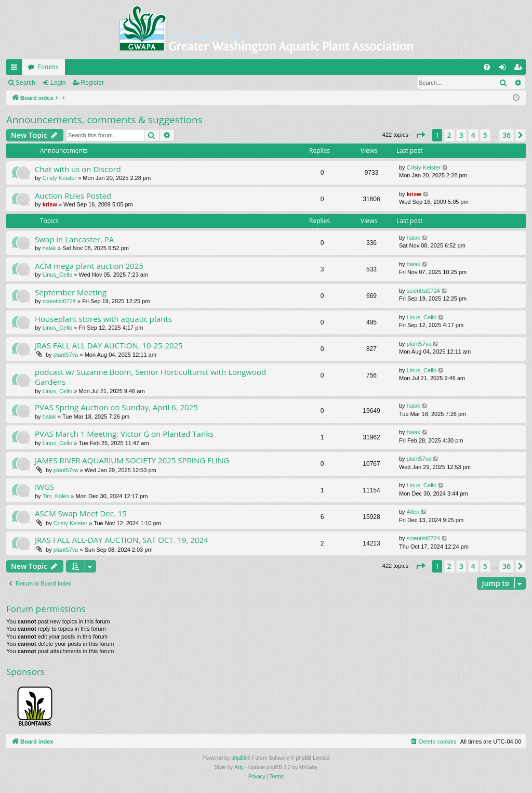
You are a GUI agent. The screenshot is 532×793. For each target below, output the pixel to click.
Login (58, 83)
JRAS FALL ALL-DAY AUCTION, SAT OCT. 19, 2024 (122, 540)
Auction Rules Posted (73, 196)
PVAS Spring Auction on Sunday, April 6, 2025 (116, 407)
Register (93, 83)
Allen (413, 512)
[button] (420, 135)
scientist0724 (59, 301)
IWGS (44, 487)
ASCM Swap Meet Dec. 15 (81, 513)
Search (25, 83)
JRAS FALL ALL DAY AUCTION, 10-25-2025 (109, 345)
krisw (50, 204)
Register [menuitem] (520, 69)
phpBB (239, 758)
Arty (239, 767)
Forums (48, 67)
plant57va (66, 355)
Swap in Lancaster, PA (74, 239)
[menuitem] (487, 67)
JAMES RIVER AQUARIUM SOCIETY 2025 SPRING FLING (132, 460)
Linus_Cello (57, 275)
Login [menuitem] (505, 69)
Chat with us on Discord (78, 169)
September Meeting (71, 292)
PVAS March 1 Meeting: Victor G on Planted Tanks (124, 434)
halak (49, 248)
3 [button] (461, 135)
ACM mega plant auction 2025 (89, 266)
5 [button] (485, 135)
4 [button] (473, 135)
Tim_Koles (56, 496)
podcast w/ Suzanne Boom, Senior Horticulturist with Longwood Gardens (150, 377)
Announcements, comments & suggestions (104, 120)
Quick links (16, 69)
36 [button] (507, 135)
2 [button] (449, 135)
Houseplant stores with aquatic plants (103, 319)
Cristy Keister (59, 178)
